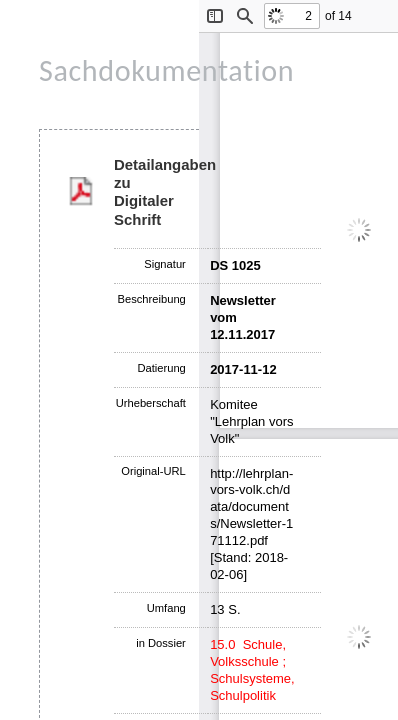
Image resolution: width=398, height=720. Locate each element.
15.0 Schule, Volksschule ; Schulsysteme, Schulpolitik (252, 670)
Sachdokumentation (166, 70)
